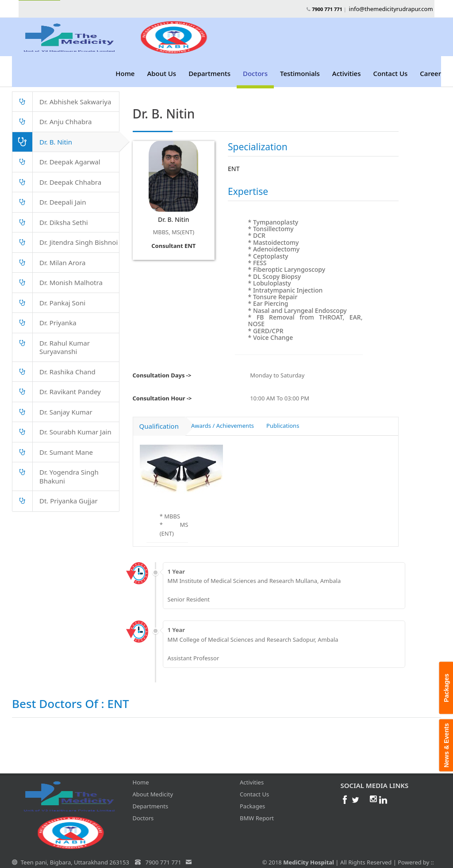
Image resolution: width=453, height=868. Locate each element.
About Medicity (153, 788)
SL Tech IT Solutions (289, 864)
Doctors (255, 73)
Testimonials (300, 73)
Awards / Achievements (223, 419)
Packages (252, 799)
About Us (161, 73)
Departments (209, 73)
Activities (347, 73)
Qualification (159, 419)
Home (125, 73)
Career (430, 73)
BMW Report (257, 811)
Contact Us (390, 73)
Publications (283, 419)
